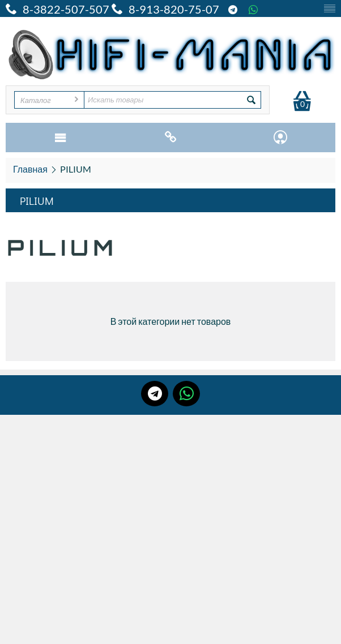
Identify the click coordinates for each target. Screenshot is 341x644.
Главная (30, 169)
